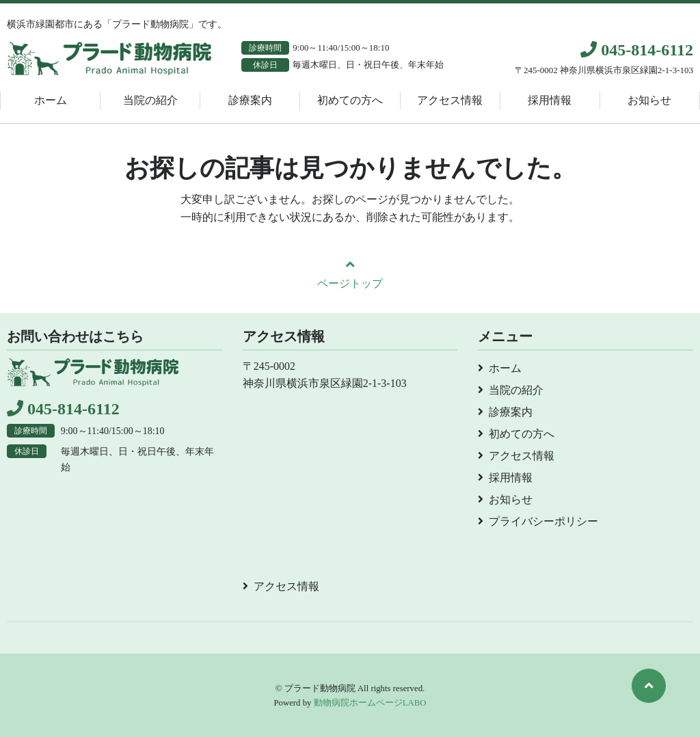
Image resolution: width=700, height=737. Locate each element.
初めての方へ (350, 100)
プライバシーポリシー (543, 521)
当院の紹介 (150, 100)
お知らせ (649, 100)
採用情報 (550, 100)
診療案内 (250, 100)
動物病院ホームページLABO (370, 703)
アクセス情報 (450, 100)
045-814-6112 (637, 50)
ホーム (51, 100)
